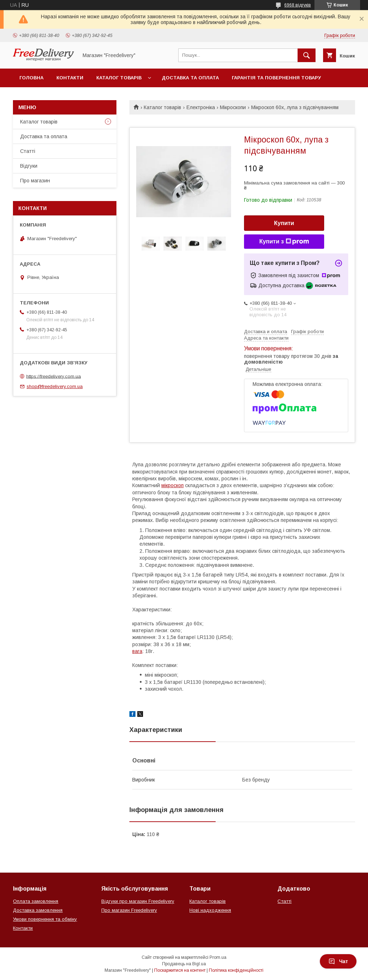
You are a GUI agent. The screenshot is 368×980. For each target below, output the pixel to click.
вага (137, 651)
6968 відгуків (298, 5)
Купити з (284, 242)
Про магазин (35, 181)
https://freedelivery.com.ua (54, 376)
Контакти (70, 78)
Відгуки (29, 166)
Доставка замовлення (38, 910)
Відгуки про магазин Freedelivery (138, 901)
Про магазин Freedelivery (129, 910)
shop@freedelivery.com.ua (55, 386)
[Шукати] (307, 55)
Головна (31, 78)
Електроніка (201, 107)
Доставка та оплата (190, 78)
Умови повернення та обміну (45, 919)
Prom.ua (218, 957)
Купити (284, 223)
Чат (338, 961)
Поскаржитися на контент (180, 970)
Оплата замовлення (36, 901)
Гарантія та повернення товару (276, 78)
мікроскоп (172, 485)
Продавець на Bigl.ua (184, 964)
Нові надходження (210, 910)
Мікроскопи (233, 107)
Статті (28, 151)
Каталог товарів (119, 78)
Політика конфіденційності (236, 970)
